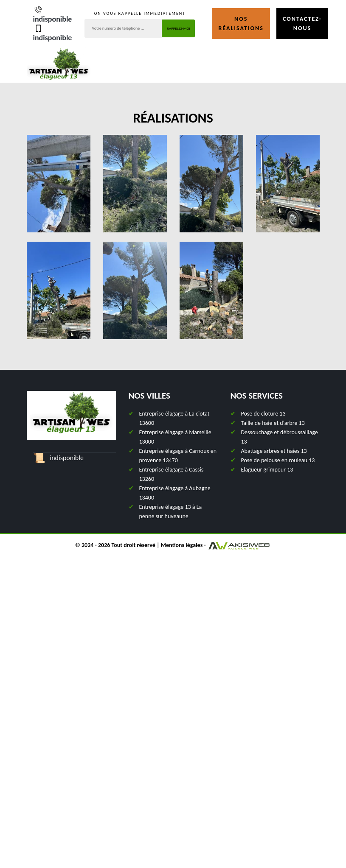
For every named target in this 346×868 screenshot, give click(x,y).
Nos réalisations (241, 24)
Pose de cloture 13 (263, 414)
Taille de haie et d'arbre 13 (273, 423)
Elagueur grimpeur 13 (267, 470)
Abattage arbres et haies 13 (274, 451)
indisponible (53, 14)
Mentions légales (182, 545)
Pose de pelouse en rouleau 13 (278, 460)
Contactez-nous (302, 24)
